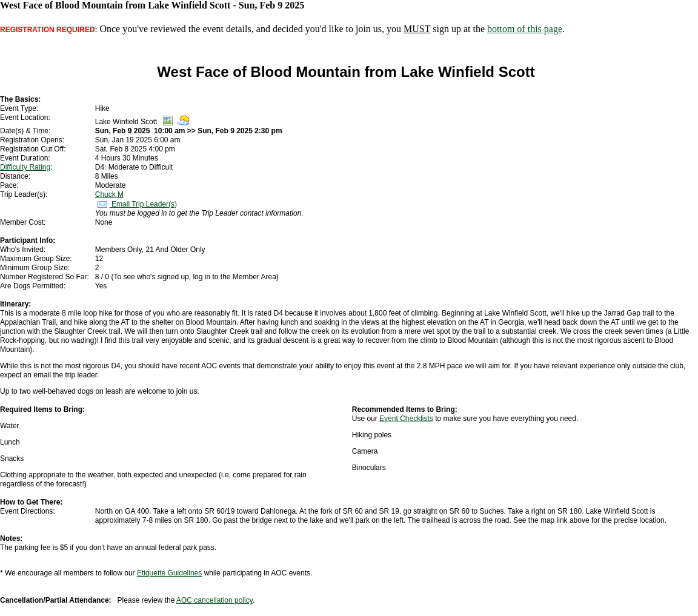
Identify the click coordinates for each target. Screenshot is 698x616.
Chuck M (109, 194)
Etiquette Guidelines (169, 573)
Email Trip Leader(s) (136, 204)
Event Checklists (406, 419)
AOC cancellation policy (214, 600)
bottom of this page (525, 29)
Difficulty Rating (25, 167)
